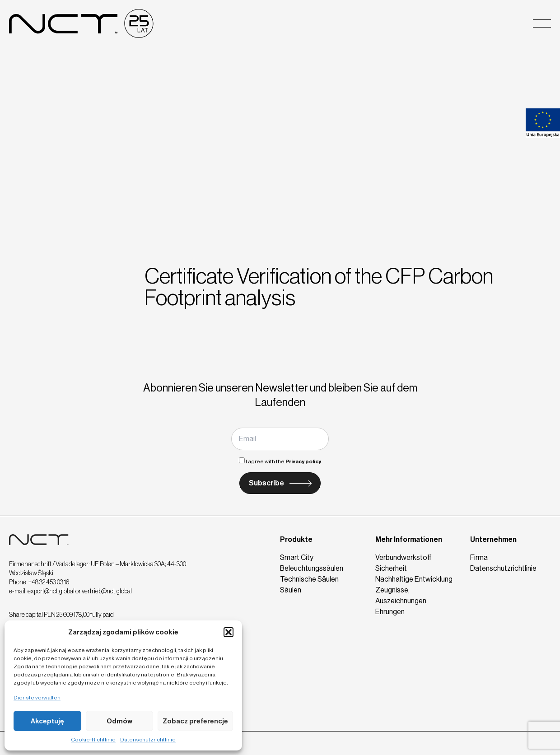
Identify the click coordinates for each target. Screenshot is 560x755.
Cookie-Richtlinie (93, 740)
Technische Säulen (309, 579)
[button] (229, 632)
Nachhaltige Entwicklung (414, 579)
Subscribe (266, 483)
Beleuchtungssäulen (312, 568)
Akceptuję (47, 721)
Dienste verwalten (37, 698)
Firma (479, 557)
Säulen (291, 590)
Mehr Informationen (409, 539)
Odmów (119, 721)
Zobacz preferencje (195, 721)
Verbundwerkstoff (404, 557)
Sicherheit (391, 568)
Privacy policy (303, 461)
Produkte (296, 539)
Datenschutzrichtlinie (148, 740)
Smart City (297, 557)
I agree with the (280, 461)
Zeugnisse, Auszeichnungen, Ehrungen (401, 601)
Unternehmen (493, 539)
